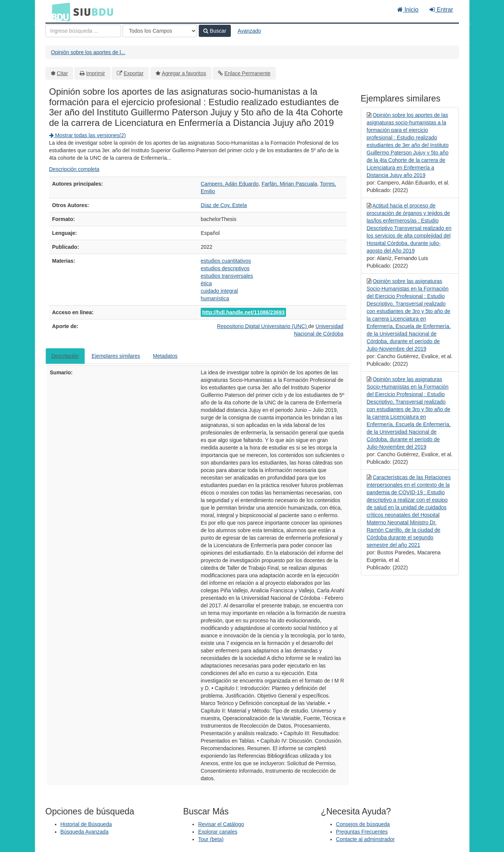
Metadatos (165, 356)
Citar (62, 73)
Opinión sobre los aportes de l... (88, 52)
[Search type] (160, 31)
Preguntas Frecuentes (362, 832)
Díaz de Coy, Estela (224, 205)
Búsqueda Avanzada (85, 832)
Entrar (441, 10)
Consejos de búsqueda (363, 824)
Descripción (65, 356)
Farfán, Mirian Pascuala (289, 184)
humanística (215, 298)
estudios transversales (227, 276)
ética (206, 283)
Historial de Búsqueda (86, 824)
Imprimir (96, 73)
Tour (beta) (211, 839)
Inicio (408, 10)
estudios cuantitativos (226, 261)
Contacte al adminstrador (365, 839)
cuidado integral (219, 291)
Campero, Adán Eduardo (230, 184)
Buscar (215, 31)
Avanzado (249, 31)
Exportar (134, 73)
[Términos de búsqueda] (83, 31)
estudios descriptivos (225, 268)
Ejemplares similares (116, 356)
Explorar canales (218, 832)
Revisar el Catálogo (221, 824)
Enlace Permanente (247, 73)
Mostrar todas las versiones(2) (88, 135)
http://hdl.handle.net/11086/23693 (243, 312)
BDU (59, 12)
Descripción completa (74, 169)
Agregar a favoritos (184, 73)
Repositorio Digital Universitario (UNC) (263, 326)
